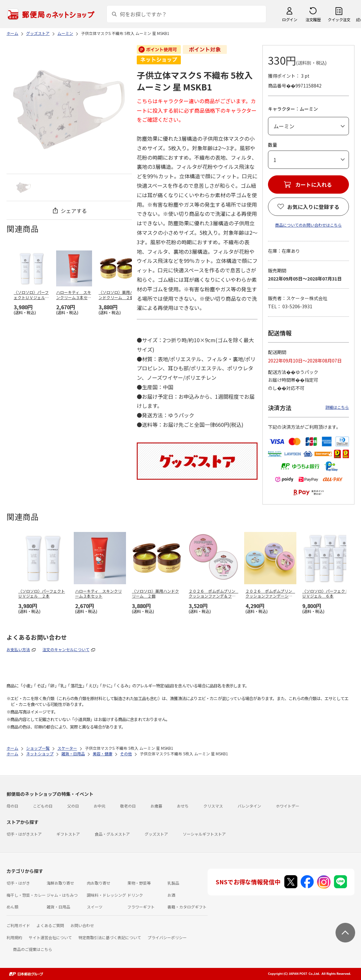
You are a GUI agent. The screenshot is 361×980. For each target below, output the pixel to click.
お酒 (171, 895)
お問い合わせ (82, 925)
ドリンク (135, 895)
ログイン (290, 19)
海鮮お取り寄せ (60, 883)
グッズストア (156, 834)
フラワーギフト (141, 907)
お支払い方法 (18, 649)
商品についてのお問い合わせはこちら (308, 225)
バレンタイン (249, 806)
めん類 (12, 907)
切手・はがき (18, 883)
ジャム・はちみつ (62, 895)
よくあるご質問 (50, 925)
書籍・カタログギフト (187, 907)
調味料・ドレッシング (106, 895)
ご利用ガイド (18, 925)
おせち (183, 806)
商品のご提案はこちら (33, 949)
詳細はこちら (337, 407)
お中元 (100, 806)
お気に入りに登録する (313, 207)
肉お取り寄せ (99, 883)
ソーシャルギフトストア (204, 834)
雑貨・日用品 (58, 907)
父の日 (73, 806)
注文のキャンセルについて (66, 649)
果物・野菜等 (139, 883)
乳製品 (173, 883)
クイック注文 (339, 19)
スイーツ (95, 907)
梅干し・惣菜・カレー (26, 895)
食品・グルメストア (112, 834)
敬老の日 (128, 806)
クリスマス (213, 806)
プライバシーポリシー (167, 937)
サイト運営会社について (50, 937)
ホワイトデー (288, 806)
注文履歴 (313, 19)
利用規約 (14, 937)
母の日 (12, 806)
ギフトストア (68, 834)
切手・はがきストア (24, 834)
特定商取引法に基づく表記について (110, 937)
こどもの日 (43, 806)
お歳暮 (156, 806)
